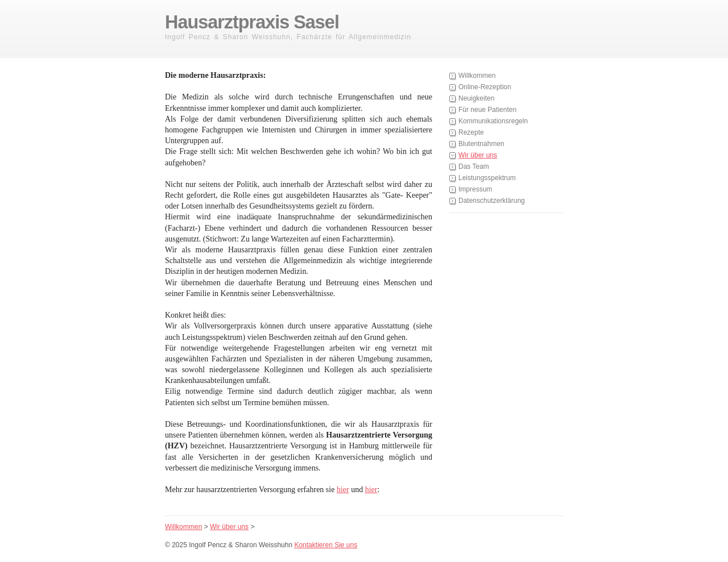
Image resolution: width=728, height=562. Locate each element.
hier (343, 490)
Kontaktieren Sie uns (326, 545)
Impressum (475, 189)
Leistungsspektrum (487, 178)
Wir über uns (478, 155)
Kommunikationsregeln (493, 121)
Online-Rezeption (485, 87)
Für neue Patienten (487, 110)
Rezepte (471, 132)
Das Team (474, 166)
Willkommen (477, 76)
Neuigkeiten (476, 98)
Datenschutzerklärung (492, 201)
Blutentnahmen (481, 144)
